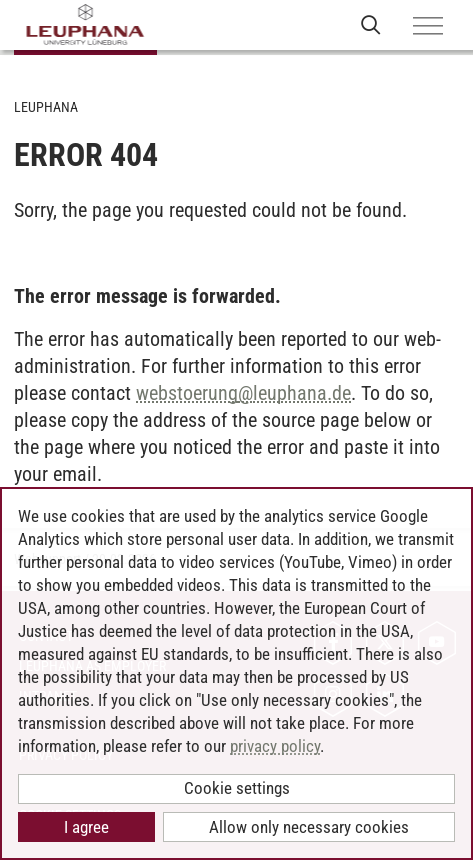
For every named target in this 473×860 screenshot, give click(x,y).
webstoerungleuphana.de (243, 393)
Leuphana (46, 107)
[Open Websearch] (370, 24)
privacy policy (275, 746)
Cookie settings (237, 788)
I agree (86, 827)
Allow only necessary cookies (309, 827)
